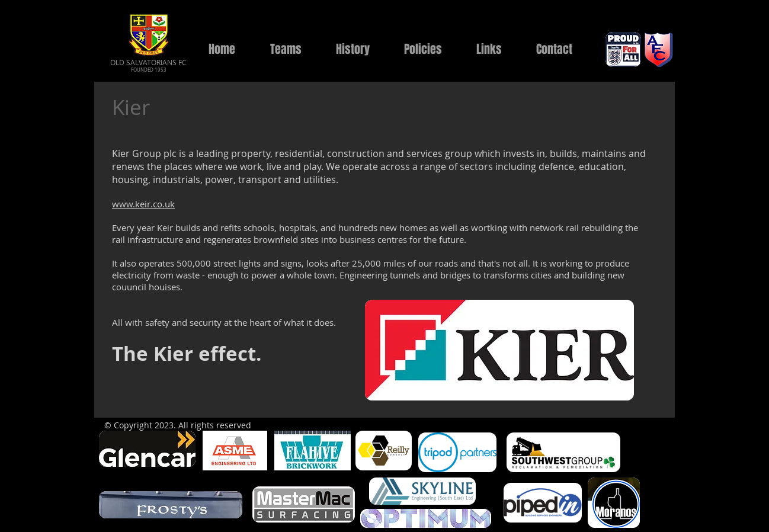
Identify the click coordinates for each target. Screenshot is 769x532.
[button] (286, 49)
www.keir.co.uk (143, 204)
